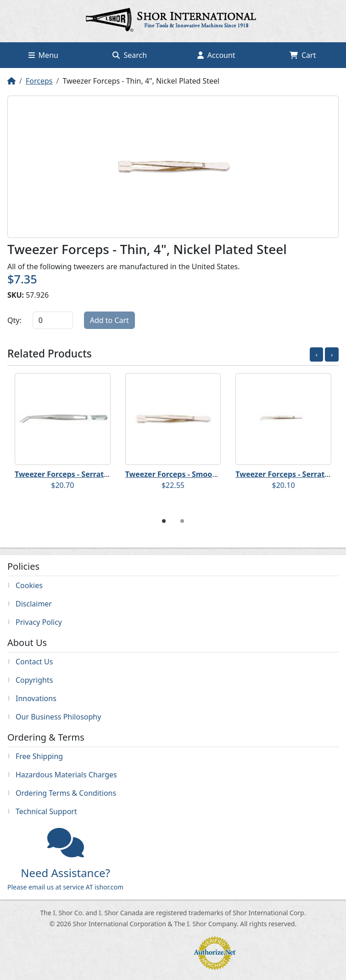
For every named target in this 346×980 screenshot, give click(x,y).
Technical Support (46, 811)
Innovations (36, 698)
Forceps (39, 81)
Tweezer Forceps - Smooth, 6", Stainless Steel (207, 474)
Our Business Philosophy (58, 717)
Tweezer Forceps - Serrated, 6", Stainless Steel (98, 474)
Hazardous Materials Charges (66, 775)
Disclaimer (34, 604)
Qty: (14, 320)
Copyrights (34, 680)
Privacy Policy (39, 622)
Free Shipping (39, 756)
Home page (173, 21)
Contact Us (34, 662)
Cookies (29, 585)
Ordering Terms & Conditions (66, 793)
